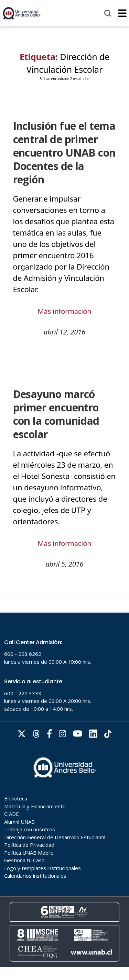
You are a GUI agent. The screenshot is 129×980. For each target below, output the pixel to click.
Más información (65, 311)
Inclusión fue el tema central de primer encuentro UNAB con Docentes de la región (64, 153)
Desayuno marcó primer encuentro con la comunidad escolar (56, 414)
